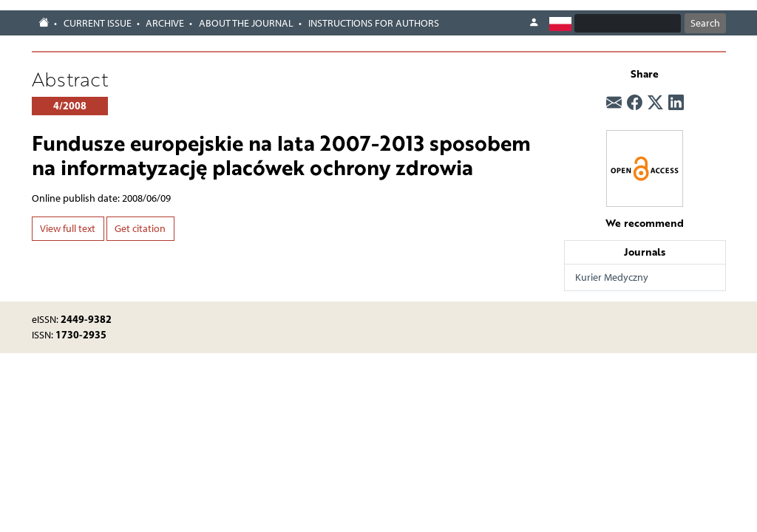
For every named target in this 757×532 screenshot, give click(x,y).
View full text (68, 229)
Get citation (140, 229)
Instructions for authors (374, 23)
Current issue (98, 23)
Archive (165, 23)
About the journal (246, 23)
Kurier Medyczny (612, 277)
